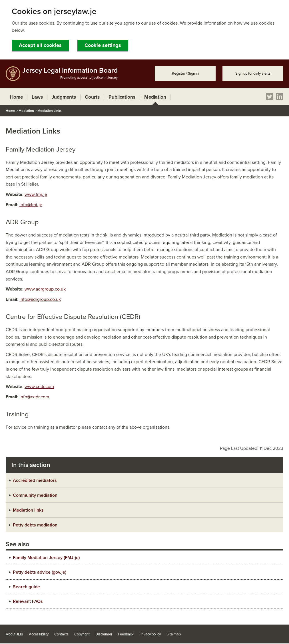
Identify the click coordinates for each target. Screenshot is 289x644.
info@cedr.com (34, 397)
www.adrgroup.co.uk (45, 289)
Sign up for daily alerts (253, 73)
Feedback (126, 634)
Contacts (61, 634)
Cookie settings (103, 45)
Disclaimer (104, 634)
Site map (174, 634)
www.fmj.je (36, 194)
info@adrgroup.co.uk (40, 299)
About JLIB (14, 634)
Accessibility (39, 634)
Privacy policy (150, 634)
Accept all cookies (40, 45)
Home (10, 111)
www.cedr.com (39, 387)
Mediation (26, 111)
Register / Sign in (185, 73)
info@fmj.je (31, 205)
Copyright (82, 634)
